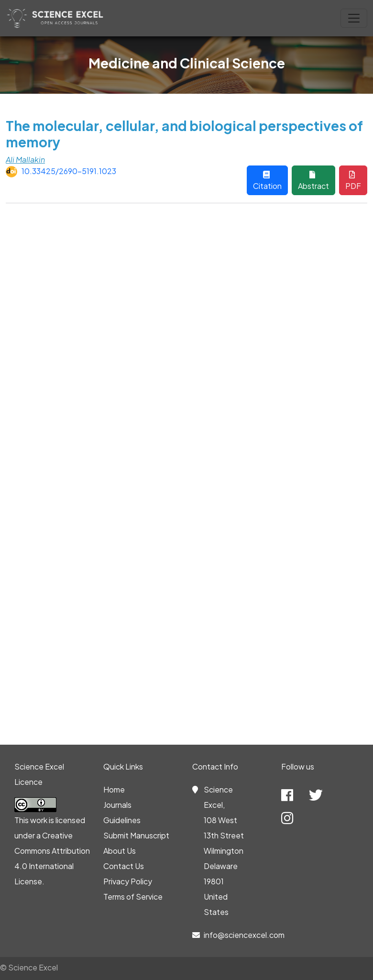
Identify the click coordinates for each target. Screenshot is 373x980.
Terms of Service (133, 897)
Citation (267, 181)
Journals (117, 805)
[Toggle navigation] (354, 18)
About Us (120, 851)
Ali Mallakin (25, 160)
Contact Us (124, 866)
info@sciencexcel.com (244, 935)
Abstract (313, 181)
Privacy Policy (128, 881)
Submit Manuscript (136, 835)
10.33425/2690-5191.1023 (69, 171)
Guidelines (122, 820)
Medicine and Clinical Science (187, 63)
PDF (353, 181)
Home (114, 789)
